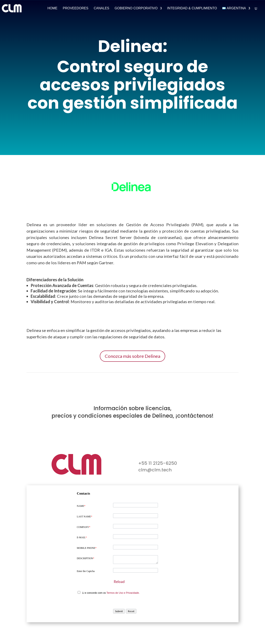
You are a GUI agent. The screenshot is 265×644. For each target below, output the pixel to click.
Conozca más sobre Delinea (132, 356)
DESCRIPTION (86, 558)
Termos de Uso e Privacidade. (123, 593)
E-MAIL (82, 537)
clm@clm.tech (155, 470)
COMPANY (84, 527)
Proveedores (76, 8)
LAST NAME (84, 517)
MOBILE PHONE (87, 548)
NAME (81, 506)
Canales (102, 8)
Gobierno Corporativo (136, 8)
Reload (119, 582)
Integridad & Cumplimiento (192, 8)
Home (52, 8)
